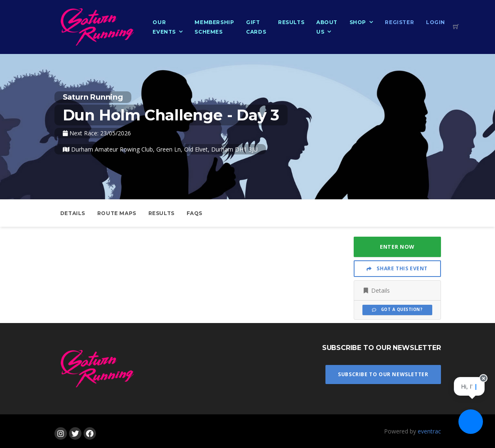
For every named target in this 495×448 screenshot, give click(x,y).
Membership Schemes (214, 27)
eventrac (429, 431)
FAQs (195, 213)
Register (399, 22)
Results (291, 22)
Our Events (164, 27)
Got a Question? (397, 310)
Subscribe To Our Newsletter (383, 374)
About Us (327, 27)
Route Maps (117, 213)
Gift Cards (256, 27)
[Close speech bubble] (481, 388)
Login (436, 22)
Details (73, 213)
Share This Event (397, 268)
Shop (358, 22)
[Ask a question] (470, 423)
